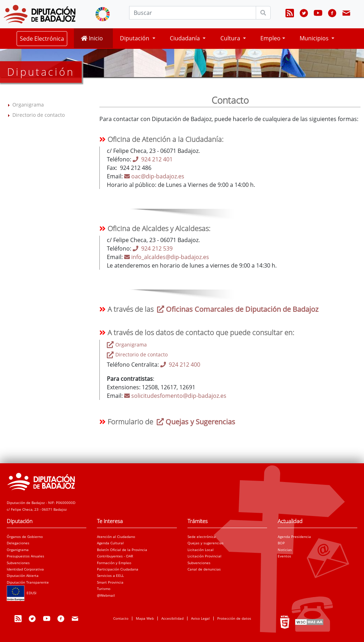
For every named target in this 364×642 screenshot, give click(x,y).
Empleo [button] (270, 38)
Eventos (284, 556)
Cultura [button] (231, 38)
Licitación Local (201, 550)
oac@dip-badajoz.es (154, 176)
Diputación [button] (135, 38)
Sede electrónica (202, 537)
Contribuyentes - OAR (115, 556)
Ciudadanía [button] (186, 38)
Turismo (104, 589)
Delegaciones (18, 543)
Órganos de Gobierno (25, 537)
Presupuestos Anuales (25, 556)
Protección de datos (234, 618)
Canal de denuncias (204, 569)
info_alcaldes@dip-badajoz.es (167, 257)
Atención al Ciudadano (116, 537)
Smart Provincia (110, 582)
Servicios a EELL (110, 575)
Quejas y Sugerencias (195, 422)
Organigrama (28, 105)
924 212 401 (153, 159)
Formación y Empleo (114, 563)
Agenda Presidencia (294, 537)
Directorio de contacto (39, 115)
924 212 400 (180, 365)
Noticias (285, 550)
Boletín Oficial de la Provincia (122, 550)
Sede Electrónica (42, 39)
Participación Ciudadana (118, 569)
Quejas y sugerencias (206, 543)
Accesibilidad (172, 618)
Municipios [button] (315, 38)
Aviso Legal (200, 618)
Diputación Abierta (23, 575)
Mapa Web (145, 618)
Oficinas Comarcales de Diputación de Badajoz (237, 309)
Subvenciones (18, 563)
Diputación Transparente (28, 582)
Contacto (121, 618)
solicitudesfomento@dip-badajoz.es (175, 396)
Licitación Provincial (204, 556)
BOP (281, 543)
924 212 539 (153, 248)
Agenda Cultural (110, 543)
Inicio (92, 38)
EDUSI (22, 593)
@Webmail (106, 595)
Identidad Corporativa (25, 569)
